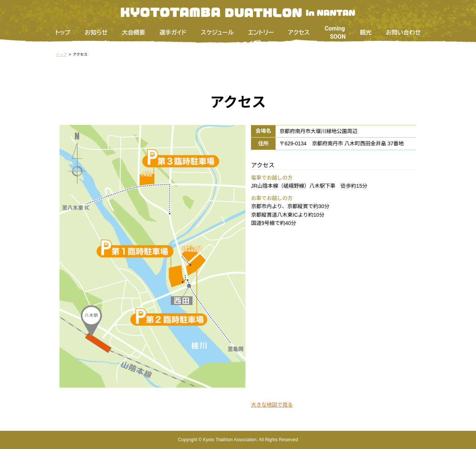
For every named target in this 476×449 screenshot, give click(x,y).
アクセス (299, 33)
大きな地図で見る (272, 405)
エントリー (261, 33)
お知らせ (96, 33)
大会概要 (134, 33)
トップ (63, 33)
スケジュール (217, 33)
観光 (366, 33)
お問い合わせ (403, 33)
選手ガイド (173, 33)
